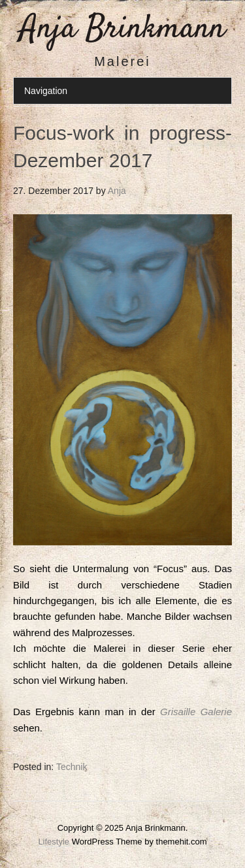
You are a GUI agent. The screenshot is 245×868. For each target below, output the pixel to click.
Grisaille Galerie (196, 712)
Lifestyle (54, 842)
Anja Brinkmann (122, 29)
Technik (72, 767)
